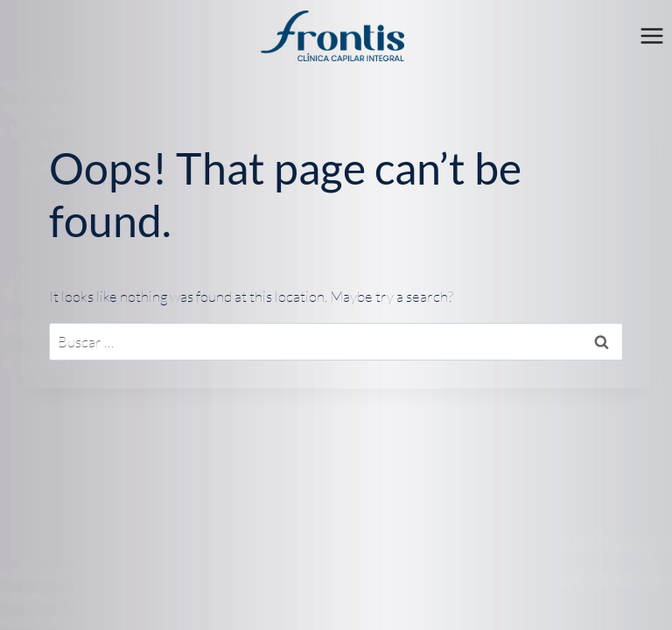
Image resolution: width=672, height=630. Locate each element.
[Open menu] (651, 36)
